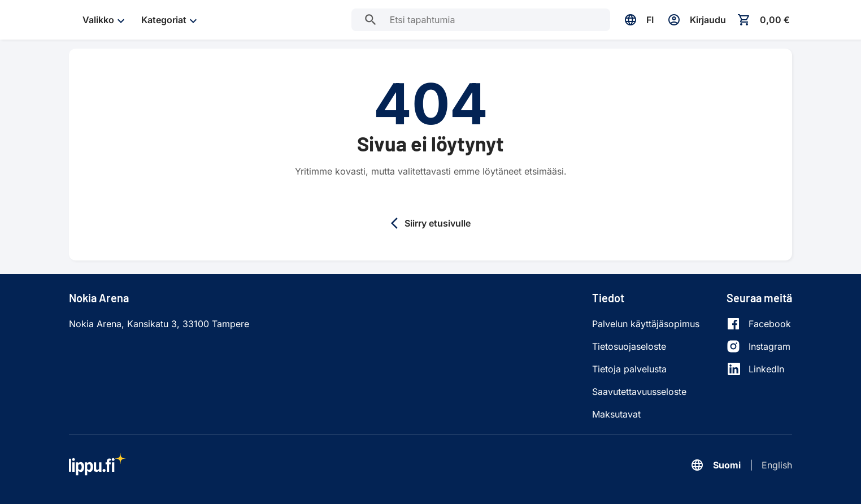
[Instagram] (759, 346)
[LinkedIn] (759, 369)
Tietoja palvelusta (629, 369)
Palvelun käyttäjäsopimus (646, 324)
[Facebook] (759, 324)
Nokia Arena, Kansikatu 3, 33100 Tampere (159, 324)
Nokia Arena (99, 298)
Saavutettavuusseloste (639, 392)
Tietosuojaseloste (629, 346)
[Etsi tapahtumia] (371, 20)
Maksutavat (616, 414)
